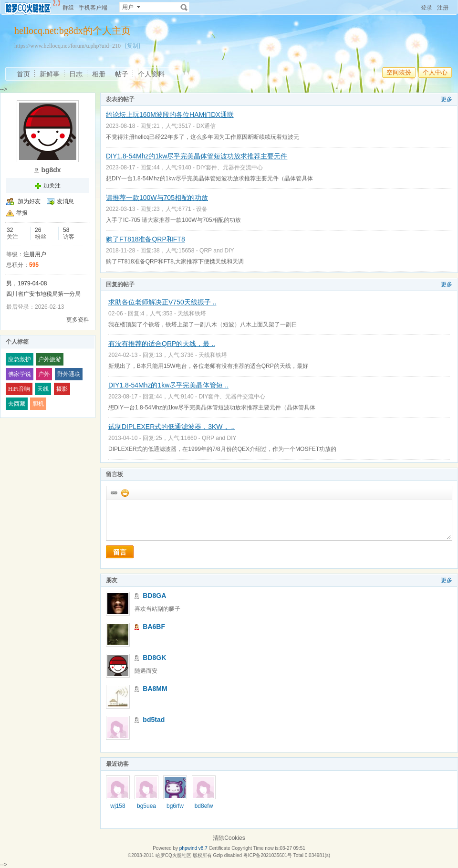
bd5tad (154, 720)
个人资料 (151, 74)
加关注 (52, 186)
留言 (120, 552)
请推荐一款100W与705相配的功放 (157, 198)
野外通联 (69, 374)
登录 (427, 8)
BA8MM (155, 689)
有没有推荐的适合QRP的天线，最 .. (162, 344)
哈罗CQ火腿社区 (173, 855)
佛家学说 (20, 374)
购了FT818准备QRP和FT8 (146, 239)
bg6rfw (175, 806)
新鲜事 (50, 74)
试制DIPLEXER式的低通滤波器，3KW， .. (172, 427)
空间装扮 (399, 72)
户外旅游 (50, 359)
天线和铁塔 (192, 314)
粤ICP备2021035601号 (268, 855)
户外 (44, 374)
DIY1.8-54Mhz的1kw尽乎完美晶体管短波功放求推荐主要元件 (197, 156)
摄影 (62, 389)
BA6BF (154, 627)
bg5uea (146, 806)
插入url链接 (114, 492)
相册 (99, 74)
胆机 (38, 404)
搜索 (184, 7)
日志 (76, 74)
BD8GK (154, 658)
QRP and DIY (217, 251)
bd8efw (204, 806)
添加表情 (125, 492)
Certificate (219, 848)
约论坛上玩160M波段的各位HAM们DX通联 (170, 115)
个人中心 (435, 72)
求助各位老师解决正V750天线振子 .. (162, 302)
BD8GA (154, 596)
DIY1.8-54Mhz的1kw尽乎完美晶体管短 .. (168, 385)
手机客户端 (93, 8)
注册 (443, 8)
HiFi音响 (19, 389)
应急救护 (20, 359)
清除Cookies (229, 838)
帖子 (122, 74)
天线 (43, 389)
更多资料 (78, 320)
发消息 (65, 201)
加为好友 (29, 201)
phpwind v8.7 (193, 848)
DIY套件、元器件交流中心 (229, 167)
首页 (23, 74)
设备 (202, 209)
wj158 (118, 806)
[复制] (133, 46)
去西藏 (17, 404)
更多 (447, 99)
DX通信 (206, 126)
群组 (68, 8)
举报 (22, 213)
